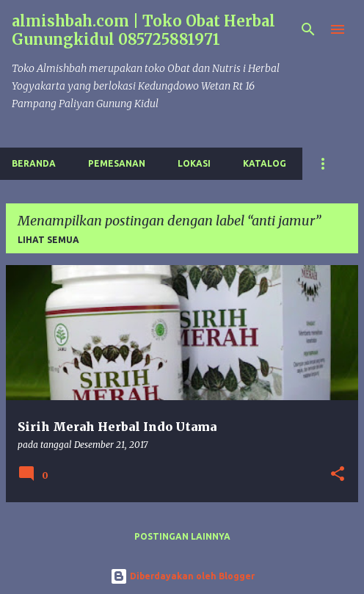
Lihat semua (48, 240)
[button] (338, 475)
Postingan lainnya (182, 536)
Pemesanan (117, 163)
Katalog (265, 163)
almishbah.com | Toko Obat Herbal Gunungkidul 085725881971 (143, 30)
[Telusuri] (308, 29)
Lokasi (194, 163)
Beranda (34, 163)
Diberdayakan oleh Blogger (182, 576)
